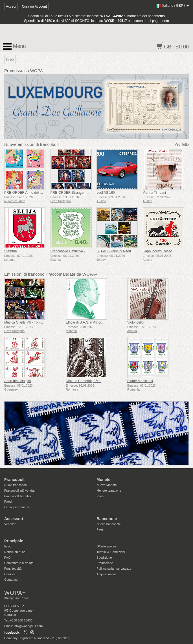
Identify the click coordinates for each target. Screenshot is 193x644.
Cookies (10, 574)
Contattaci (11, 580)
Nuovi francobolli (16, 485)
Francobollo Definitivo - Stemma (75, 251)
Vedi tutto (182, 144)
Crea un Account (34, 6)
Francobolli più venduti (20, 491)
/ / (172, 6)
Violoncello (135, 322)
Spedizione (104, 558)
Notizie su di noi (15, 552)
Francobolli (15, 480)
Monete (103, 480)
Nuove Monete (107, 485)
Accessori (14, 519)
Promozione (105, 563)
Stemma (11, 251)
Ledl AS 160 (106, 193)
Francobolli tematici (18, 496)
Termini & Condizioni (111, 552)
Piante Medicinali (140, 381)
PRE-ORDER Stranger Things (73, 193)
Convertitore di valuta (19, 563)
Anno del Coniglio (17, 381)
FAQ (7, 558)
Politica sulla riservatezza (114, 569)
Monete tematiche (109, 491)
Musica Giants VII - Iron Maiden (28, 322)
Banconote (107, 519)
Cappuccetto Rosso (158, 251)
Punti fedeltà (13, 569)
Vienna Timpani (154, 193)
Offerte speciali (107, 546)
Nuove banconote (109, 524)
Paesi (8, 502)
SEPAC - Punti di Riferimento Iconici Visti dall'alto (133, 251)
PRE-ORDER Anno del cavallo (27, 193)
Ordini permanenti (17, 507)
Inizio (8, 546)
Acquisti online (107, 574)
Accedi (11, 6)
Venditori (10, 524)
